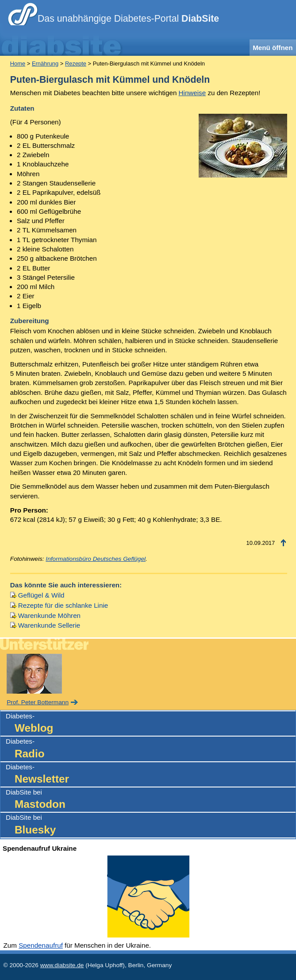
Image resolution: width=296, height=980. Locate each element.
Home (18, 64)
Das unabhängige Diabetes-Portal (128, 19)
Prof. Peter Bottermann (38, 702)
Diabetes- (151, 724)
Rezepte (76, 64)
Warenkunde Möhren (49, 615)
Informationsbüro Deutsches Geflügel (96, 559)
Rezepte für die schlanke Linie (63, 605)
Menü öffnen (273, 48)
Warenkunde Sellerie (49, 625)
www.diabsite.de (62, 965)
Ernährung (45, 64)
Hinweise (192, 93)
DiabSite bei (151, 800)
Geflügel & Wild (41, 595)
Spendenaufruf (41, 945)
